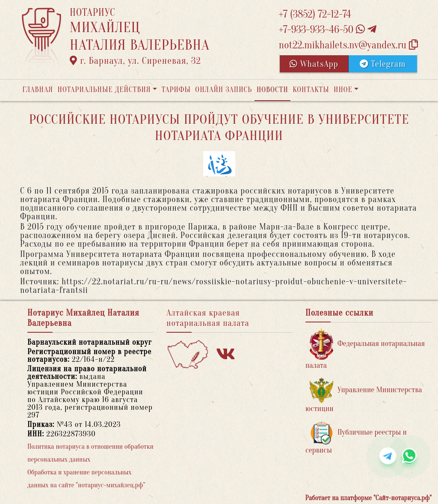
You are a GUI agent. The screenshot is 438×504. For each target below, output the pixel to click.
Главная (38, 90)
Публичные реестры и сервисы (356, 438)
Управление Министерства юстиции (364, 395)
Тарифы (176, 90)
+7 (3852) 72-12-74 (315, 14)
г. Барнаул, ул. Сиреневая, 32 (135, 61)
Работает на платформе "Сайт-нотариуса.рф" (368, 498)
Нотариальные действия (104, 90)
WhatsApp (314, 64)
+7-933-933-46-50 (328, 30)
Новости (272, 90)
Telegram (383, 64)
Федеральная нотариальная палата (365, 349)
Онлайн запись (223, 90)
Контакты (311, 90)
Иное (343, 90)
